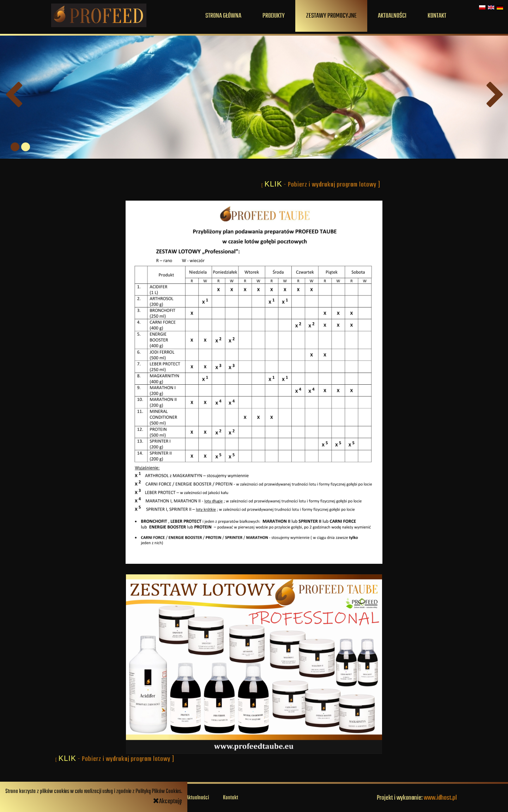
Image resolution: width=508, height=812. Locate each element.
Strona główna (223, 16)
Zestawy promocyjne (331, 16)
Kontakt (437, 16)
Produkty (274, 16)
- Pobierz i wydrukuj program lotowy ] (333, 185)
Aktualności (392, 16)
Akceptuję (168, 801)
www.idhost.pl (440, 798)
